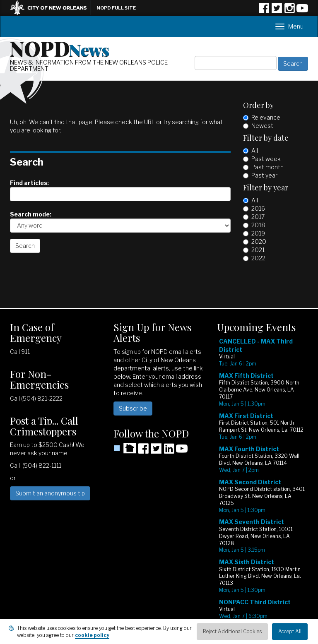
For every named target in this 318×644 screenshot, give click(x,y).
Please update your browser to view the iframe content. (263, 485)
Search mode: (31, 214)
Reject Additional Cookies (232, 631)
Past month (267, 167)
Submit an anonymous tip (50, 493)
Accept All (290, 631)
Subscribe (133, 408)
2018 (258, 225)
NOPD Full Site (116, 8)
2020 (259, 241)
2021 (258, 250)
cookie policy (92, 635)
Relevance (266, 117)
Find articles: (29, 183)
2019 (258, 233)
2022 (258, 258)
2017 (258, 217)
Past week (266, 159)
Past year (264, 175)
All (255, 150)
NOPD (60, 48)
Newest (262, 126)
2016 (258, 208)
